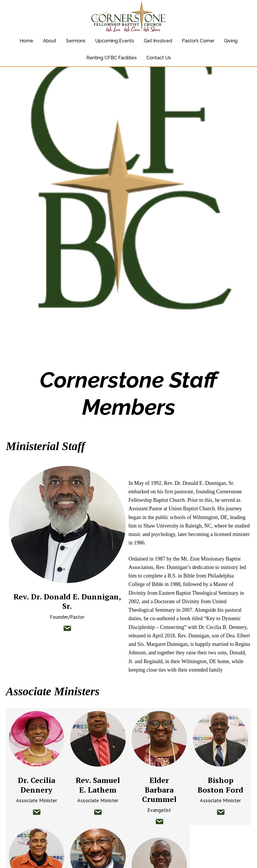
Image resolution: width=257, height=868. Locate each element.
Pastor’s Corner (198, 41)
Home (26, 41)
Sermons (76, 41)
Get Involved (158, 41)
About (50, 41)
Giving (231, 41)
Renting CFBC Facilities (112, 58)
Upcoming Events (115, 41)
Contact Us (159, 58)
